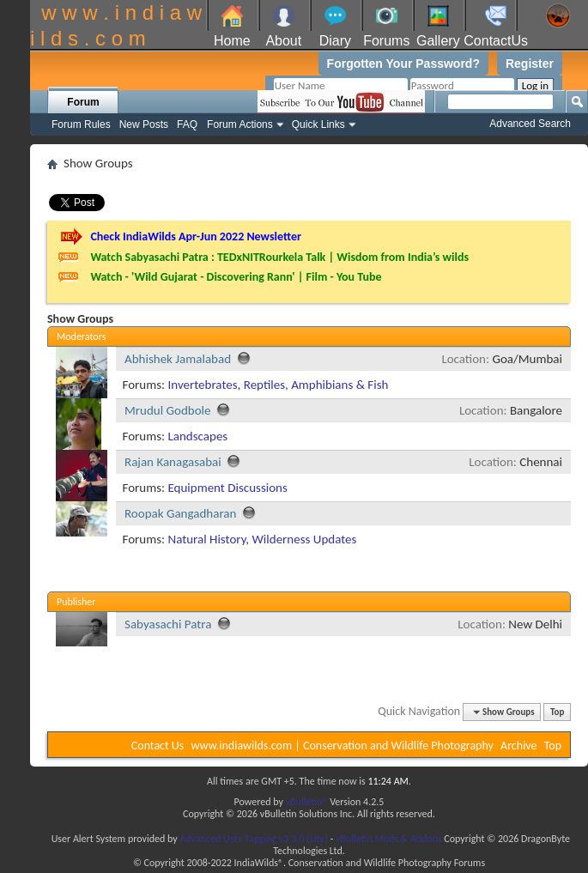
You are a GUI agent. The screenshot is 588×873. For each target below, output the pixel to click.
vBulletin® (307, 802)
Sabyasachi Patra (168, 624)
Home (232, 41)
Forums (386, 41)
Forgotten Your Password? (403, 64)
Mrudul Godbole (167, 410)
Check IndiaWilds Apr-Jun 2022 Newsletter (196, 236)
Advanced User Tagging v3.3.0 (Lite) (254, 839)
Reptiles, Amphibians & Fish (316, 385)
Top (557, 712)
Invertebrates (202, 385)
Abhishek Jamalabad (178, 359)
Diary (335, 41)
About (283, 41)
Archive (518, 746)
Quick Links (318, 124)
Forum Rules (81, 124)
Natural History (206, 539)
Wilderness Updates (305, 539)
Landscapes (197, 436)
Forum (83, 102)
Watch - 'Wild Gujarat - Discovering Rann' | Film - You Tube (236, 277)
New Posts (144, 124)
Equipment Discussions (227, 488)
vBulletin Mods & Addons (388, 839)
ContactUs (496, 41)
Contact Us (158, 746)
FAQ (187, 124)
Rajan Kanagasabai (173, 462)
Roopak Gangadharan (180, 513)
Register (530, 64)
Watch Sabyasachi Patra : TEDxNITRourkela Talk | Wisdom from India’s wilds (279, 257)
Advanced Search (530, 124)
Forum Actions (240, 124)
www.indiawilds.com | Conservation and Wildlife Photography (342, 746)
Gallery (438, 41)
